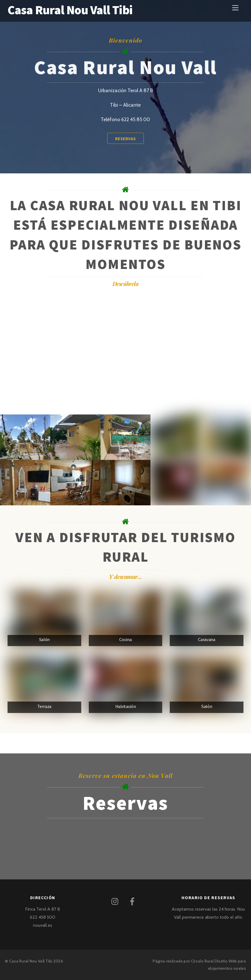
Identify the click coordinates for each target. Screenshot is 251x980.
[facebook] (133, 901)
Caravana (206, 639)
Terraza (44, 706)
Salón (44, 639)
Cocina (125, 639)
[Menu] (235, 8)
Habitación (126, 706)
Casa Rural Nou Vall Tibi (31, 961)
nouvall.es (43, 925)
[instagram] (116, 901)
